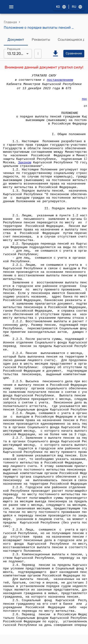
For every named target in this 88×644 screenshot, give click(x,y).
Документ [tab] (16, 40)
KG (61, 7)
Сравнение (74, 54)
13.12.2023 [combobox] (16, 54)
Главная (10, 22)
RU (77, 7)
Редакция (14, 49)
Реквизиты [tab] (41, 40)
